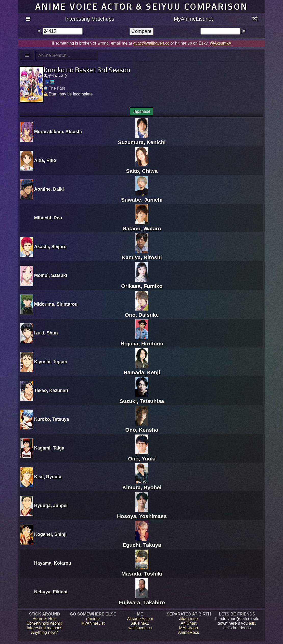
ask (252, 623)
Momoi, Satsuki (51, 275)
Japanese (141, 111)
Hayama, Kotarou (53, 563)
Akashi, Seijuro (50, 247)
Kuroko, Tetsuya (52, 419)
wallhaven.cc (140, 628)
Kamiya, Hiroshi (142, 254)
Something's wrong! (44, 623)
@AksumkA (221, 43)
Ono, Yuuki (142, 456)
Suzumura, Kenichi (142, 139)
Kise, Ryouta (48, 477)
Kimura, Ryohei (142, 484)
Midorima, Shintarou (56, 304)
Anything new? (44, 632)
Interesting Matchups (90, 19)
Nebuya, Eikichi (51, 592)
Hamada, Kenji (142, 369)
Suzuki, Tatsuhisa (142, 398)
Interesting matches (45, 628)
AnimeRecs (189, 632)
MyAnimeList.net (193, 19)
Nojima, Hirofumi (142, 340)
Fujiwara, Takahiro (142, 599)
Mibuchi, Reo (48, 218)
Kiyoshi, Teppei (51, 362)
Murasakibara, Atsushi (58, 132)
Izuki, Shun (46, 333)
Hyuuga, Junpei (51, 506)
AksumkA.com (140, 619)
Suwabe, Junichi (142, 197)
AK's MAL (140, 623)
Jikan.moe (189, 619)
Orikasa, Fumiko (142, 283)
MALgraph (189, 628)
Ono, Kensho (142, 427)
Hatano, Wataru (142, 225)
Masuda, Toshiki (142, 571)
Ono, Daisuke (142, 312)
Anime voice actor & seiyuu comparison (141, 6)
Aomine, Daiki (49, 189)
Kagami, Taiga (49, 448)
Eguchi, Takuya (142, 542)
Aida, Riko (45, 160)
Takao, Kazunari (51, 390)
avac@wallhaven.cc (151, 43)
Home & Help (44, 619)
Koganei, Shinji (50, 534)
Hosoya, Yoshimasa (142, 513)
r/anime (93, 619)
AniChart (188, 623)
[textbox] (63, 31)
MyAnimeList (93, 623)
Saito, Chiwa (142, 168)
